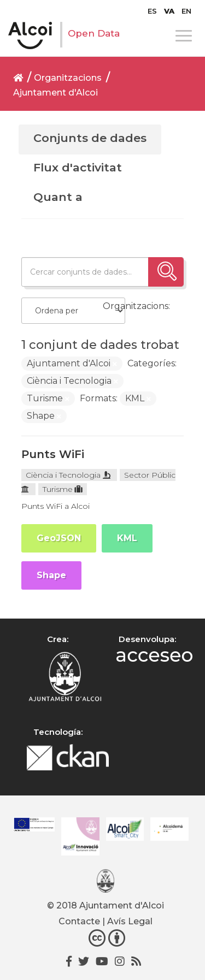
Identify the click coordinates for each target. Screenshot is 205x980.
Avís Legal (130, 921)
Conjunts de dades (90, 138)
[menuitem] (152, 11)
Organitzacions (68, 78)
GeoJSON (59, 538)
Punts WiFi (53, 454)
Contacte (79, 921)
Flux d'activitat (78, 167)
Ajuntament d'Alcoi (55, 93)
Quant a (58, 197)
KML (127, 538)
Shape (51, 575)
